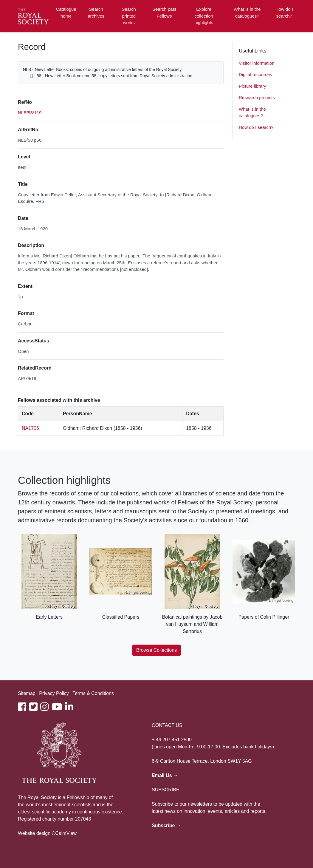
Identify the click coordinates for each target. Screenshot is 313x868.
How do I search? (284, 13)
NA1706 (30, 428)
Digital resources (255, 74)
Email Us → (165, 775)
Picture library (252, 86)
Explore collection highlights (204, 16)
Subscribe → (166, 825)
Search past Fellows (164, 13)
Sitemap (27, 693)
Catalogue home (66, 13)
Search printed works (129, 16)
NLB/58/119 (30, 113)
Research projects (257, 97)
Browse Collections (156, 650)
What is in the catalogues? (247, 13)
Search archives (96, 13)
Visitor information (257, 63)
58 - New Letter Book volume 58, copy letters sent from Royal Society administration (114, 76)
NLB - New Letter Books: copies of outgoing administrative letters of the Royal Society (102, 69)
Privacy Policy (54, 693)
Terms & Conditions (93, 693)
